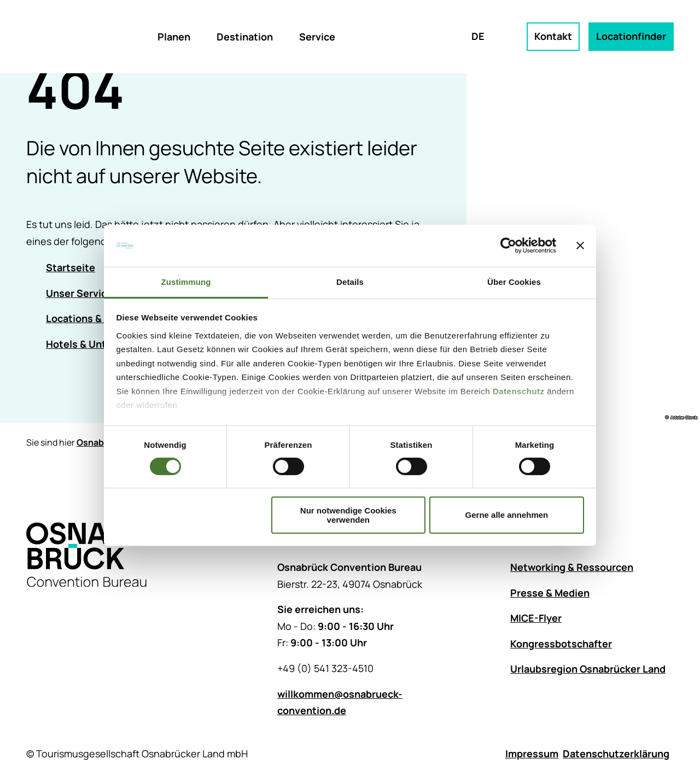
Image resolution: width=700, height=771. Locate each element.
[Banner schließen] (580, 246)
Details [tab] (350, 282)
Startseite (71, 267)
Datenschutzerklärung (616, 754)
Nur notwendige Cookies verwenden (348, 515)
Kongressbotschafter (561, 644)
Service (317, 37)
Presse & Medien (550, 593)
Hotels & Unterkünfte (97, 344)
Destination (245, 37)
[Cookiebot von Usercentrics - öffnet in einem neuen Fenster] (508, 246)
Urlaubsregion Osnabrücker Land (588, 669)
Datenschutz (519, 391)
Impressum (532, 754)
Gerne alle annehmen (507, 515)
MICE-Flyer (536, 618)
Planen (174, 37)
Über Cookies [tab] (514, 282)
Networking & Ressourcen (572, 567)
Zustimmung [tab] (186, 282)
